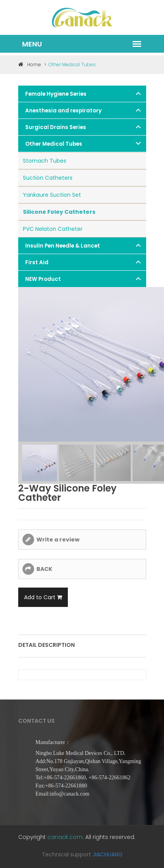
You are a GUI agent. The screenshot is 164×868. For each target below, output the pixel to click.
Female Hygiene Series (56, 94)
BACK (44, 569)
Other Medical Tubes (54, 144)
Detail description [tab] (47, 645)
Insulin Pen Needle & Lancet (63, 246)
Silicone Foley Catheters (59, 212)
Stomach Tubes (45, 161)
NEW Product (43, 279)
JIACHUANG (108, 854)
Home (30, 64)
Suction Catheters (48, 178)
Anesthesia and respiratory (63, 111)
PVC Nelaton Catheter (53, 229)
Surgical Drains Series (56, 127)
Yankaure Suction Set (52, 195)
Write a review (58, 540)
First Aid (37, 262)
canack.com (65, 837)
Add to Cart (43, 597)
